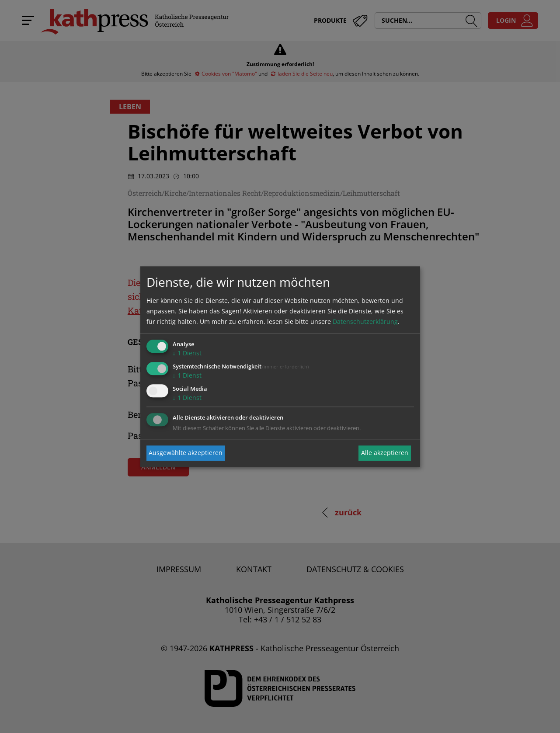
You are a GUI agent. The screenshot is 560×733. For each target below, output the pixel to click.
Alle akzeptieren (385, 453)
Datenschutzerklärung (365, 322)
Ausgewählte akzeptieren (186, 453)
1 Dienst (187, 353)
